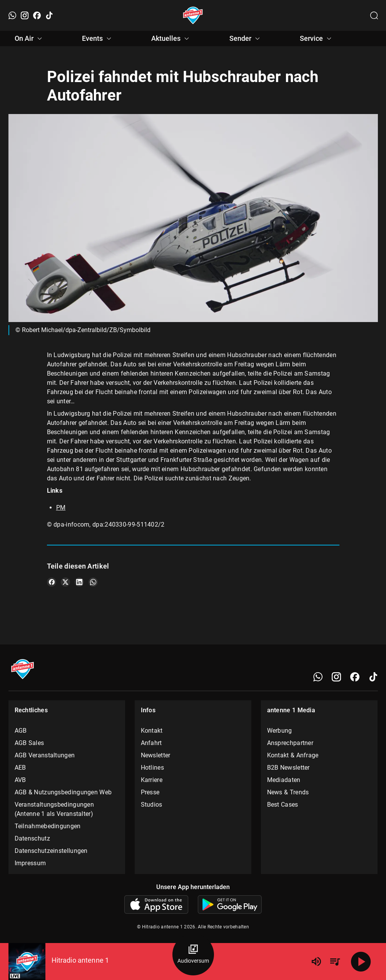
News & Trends (288, 792)
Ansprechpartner (290, 743)
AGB (21, 731)
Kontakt (152, 731)
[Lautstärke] (316, 962)
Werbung (280, 731)
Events (98, 39)
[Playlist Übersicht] (335, 962)
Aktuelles (171, 39)
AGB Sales (29, 743)
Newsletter (156, 755)
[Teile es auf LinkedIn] (79, 582)
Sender (246, 39)
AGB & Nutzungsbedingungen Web (63, 792)
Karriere (152, 780)
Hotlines (152, 768)
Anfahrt (151, 743)
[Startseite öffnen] (193, 15)
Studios (152, 805)
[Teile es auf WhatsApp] (93, 582)
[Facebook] (37, 15)
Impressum (30, 863)
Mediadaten (284, 780)
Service (317, 39)
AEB (20, 768)
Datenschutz (32, 838)
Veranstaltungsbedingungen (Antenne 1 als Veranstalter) (54, 809)
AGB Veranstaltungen (45, 755)
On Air (29, 39)
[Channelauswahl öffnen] (374, 15)
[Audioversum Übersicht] (193, 955)
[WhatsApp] (12, 15)
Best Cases (283, 805)
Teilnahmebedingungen (48, 826)
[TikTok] (49, 15)
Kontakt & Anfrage (293, 755)
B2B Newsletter (288, 768)
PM (61, 508)
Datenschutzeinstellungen (51, 851)
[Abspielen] (361, 962)
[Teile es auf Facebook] (52, 582)
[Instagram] (25, 15)
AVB (20, 780)
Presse (150, 792)
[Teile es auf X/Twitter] (65, 582)
